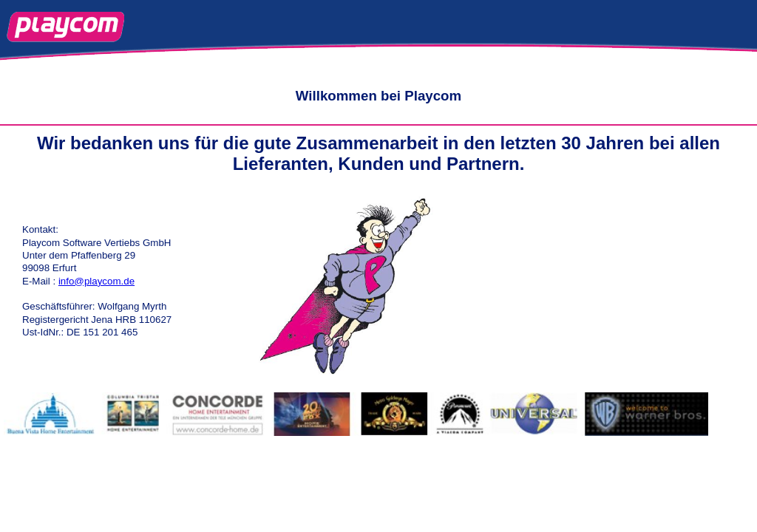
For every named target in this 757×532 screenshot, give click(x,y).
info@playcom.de (96, 281)
